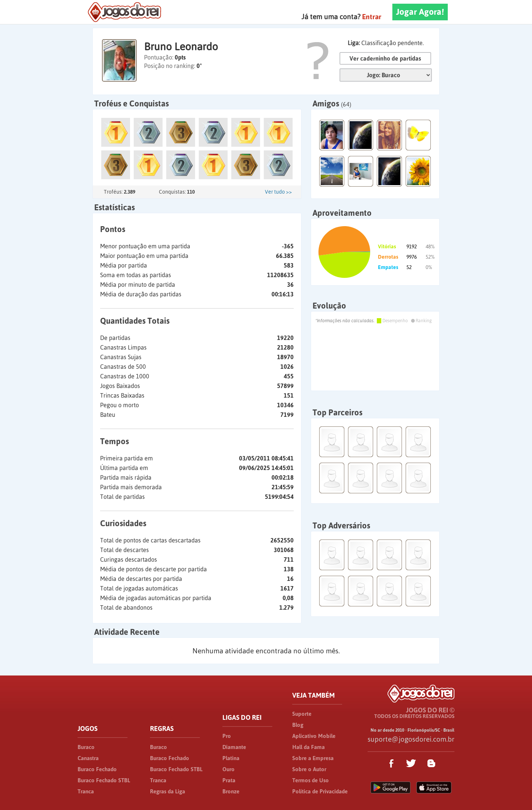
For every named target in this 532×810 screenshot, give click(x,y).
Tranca (86, 791)
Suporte (302, 714)
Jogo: (386, 75)
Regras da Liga (168, 791)
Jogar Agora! (420, 12)
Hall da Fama (308, 747)
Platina (231, 758)
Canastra (88, 758)
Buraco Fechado (97, 769)
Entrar (372, 17)
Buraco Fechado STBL (104, 780)
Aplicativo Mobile (314, 736)
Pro (227, 736)
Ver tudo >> (278, 192)
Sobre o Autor (309, 769)
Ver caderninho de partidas (385, 58)
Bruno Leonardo (181, 47)
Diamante (234, 747)
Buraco (86, 747)
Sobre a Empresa (313, 758)
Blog (298, 725)
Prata (229, 780)
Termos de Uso (311, 780)
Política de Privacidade (320, 791)
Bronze (231, 791)
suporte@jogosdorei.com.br (411, 739)
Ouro (229, 769)
